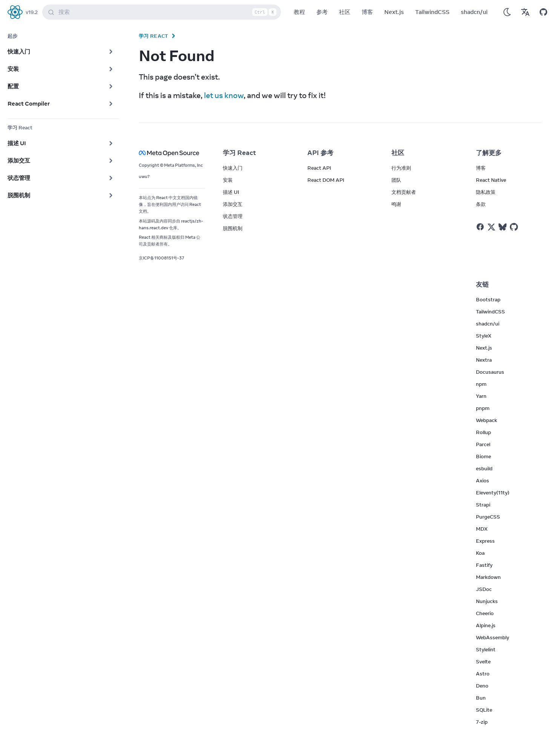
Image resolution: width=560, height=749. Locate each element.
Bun (481, 698)
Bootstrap (488, 299)
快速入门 (233, 168)
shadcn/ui (474, 12)
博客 (367, 12)
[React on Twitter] (491, 227)
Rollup (483, 432)
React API (319, 168)
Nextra (484, 360)
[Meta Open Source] (172, 153)
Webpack (486, 420)
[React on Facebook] (480, 227)
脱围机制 (233, 228)
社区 (345, 12)
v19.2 (32, 12)
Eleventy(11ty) (493, 493)
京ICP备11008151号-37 (162, 258)
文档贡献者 (404, 192)
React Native (491, 180)
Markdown (488, 577)
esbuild (484, 468)
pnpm (483, 408)
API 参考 (320, 153)
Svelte (483, 662)
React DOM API (326, 180)
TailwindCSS (432, 12)
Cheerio (485, 613)
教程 (299, 12)
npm (481, 384)
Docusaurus (490, 372)
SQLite (484, 710)
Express (485, 541)
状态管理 (233, 216)
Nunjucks (487, 601)
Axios (483, 480)
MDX (482, 529)
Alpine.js (486, 625)
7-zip (482, 722)
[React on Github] (515, 227)
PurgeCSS (488, 517)
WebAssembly (492, 637)
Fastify (484, 565)
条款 (481, 204)
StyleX (484, 336)
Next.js (394, 12)
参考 (322, 12)
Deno (482, 686)
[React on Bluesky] (502, 227)
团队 (396, 180)
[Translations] (525, 12)
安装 (228, 180)
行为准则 (401, 168)
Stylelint (486, 649)
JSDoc (484, 589)
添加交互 (233, 204)
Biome (483, 456)
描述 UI (231, 192)
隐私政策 (486, 192)
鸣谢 (396, 204)
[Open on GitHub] (543, 12)
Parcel (483, 444)
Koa (480, 553)
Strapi (483, 505)
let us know (224, 95)
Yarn (481, 396)
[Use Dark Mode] (507, 12)
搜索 (163, 12)
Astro (483, 674)
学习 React (153, 36)
